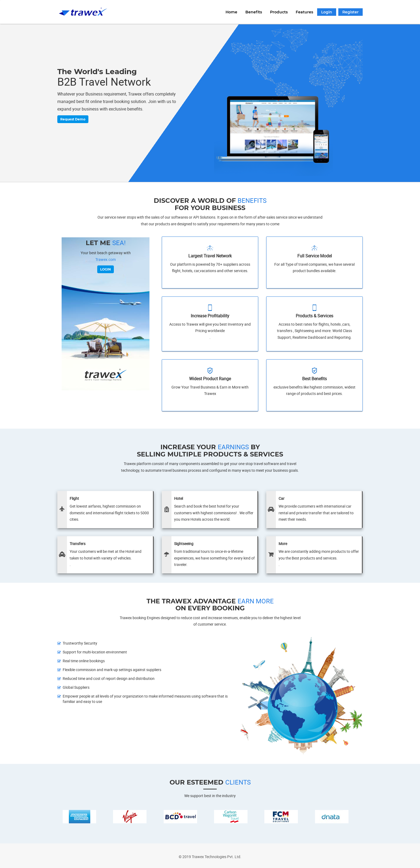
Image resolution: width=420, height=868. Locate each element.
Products (279, 12)
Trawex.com (106, 259)
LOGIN (106, 269)
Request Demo (70, 119)
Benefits (254, 12)
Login (327, 12)
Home (231, 12)
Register (350, 12)
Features (304, 12)
